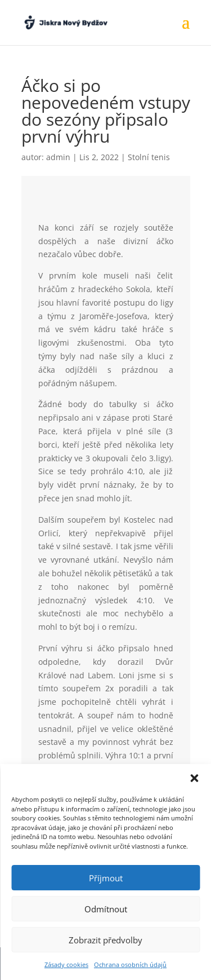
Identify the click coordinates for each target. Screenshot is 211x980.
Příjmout (106, 878)
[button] (194, 778)
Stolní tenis (149, 157)
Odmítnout (106, 909)
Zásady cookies (66, 964)
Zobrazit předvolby (105, 940)
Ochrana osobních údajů (130, 964)
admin (58, 157)
